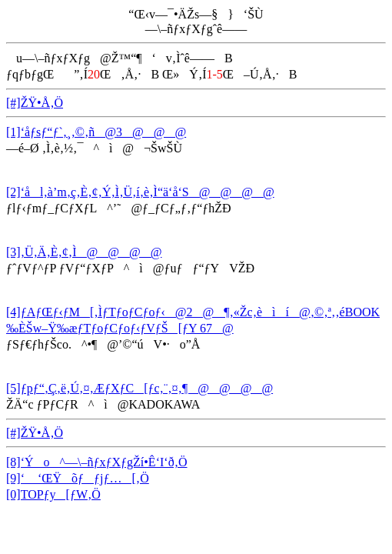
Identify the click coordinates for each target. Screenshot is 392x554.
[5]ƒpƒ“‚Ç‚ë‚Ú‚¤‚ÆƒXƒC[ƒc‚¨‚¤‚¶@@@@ (140, 388)
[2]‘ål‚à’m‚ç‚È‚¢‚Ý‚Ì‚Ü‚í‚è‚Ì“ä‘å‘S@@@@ (140, 192)
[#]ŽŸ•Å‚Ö (35, 103)
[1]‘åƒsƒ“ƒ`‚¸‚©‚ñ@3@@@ (96, 132)
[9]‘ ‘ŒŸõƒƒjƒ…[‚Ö (78, 478)
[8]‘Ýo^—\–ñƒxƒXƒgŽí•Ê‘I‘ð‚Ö (97, 462)
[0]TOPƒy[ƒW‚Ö (53, 494)
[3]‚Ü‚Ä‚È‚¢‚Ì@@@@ (84, 252)
